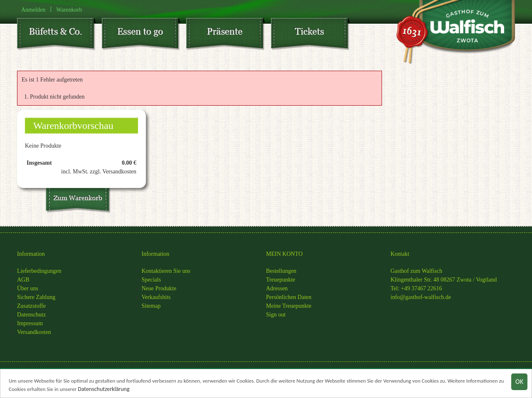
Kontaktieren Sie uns (166, 271)
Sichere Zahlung (36, 297)
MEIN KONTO (284, 254)
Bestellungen (281, 271)
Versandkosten (34, 332)
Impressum (30, 323)
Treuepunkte (281, 280)
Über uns (28, 288)
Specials (151, 280)
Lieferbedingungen (39, 271)
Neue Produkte (159, 288)
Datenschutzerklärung (103, 391)
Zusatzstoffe (31, 306)
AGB (23, 280)
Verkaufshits (156, 297)
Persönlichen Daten (289, 297)
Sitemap (151, 306)
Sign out (276, 315)
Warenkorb (69, 9)
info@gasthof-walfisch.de (421, 297)
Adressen (277, 288)
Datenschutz (31, 315)
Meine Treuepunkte (289, 306)
